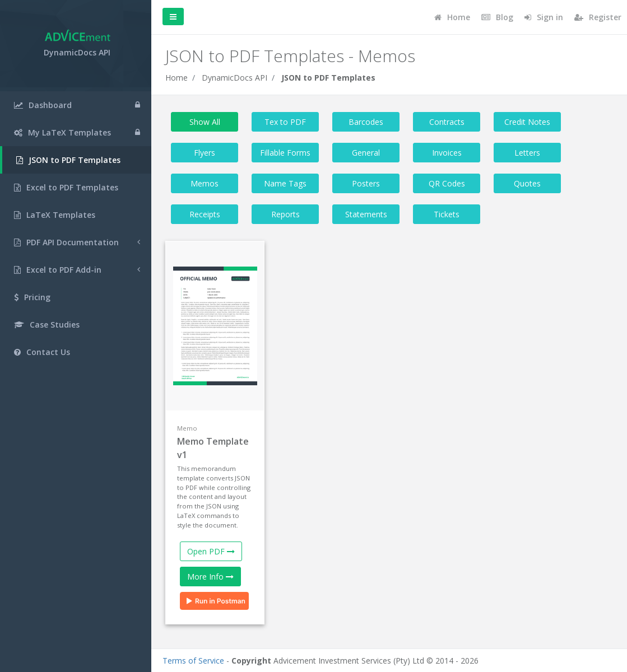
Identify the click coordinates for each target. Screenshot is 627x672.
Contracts (447, 122)
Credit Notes (527, 122)
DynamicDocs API (234, 78)
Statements (366, 214)
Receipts (205, 214)
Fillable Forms (285, 153)
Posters (366, 183)
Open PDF (211, 551)
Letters (527, 153)
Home (177, 78)
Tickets (447, 214)
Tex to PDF (285, 122)
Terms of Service (193, 661)
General (366, 153)
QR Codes (447, 183)
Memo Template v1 (213, 448)
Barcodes (366, 122)
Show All (205, 122)
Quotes (527, 183)
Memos (205, 183)
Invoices (447, 153)
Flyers (205, 153)
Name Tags (285, 183)
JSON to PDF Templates (328, 78)
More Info (210, 577)
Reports (285, 214)
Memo (187, 428)
